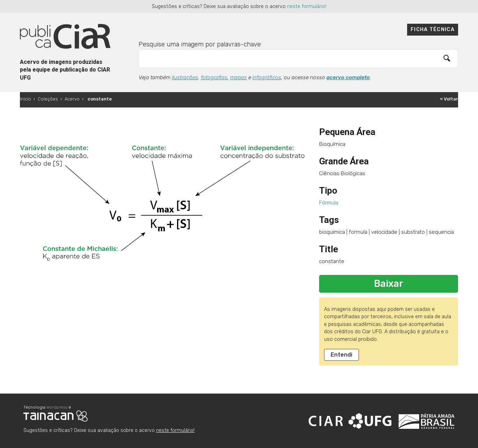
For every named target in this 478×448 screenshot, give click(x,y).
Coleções (48, 99)
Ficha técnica (433, 29)
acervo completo (348, 77)
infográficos (267, 77)
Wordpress (57, 407)
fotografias (214, 77)
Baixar (389, 284)
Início (25, 99)
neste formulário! (307, 6)
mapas (238, 77)
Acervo (72, 99)
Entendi (341, 355)
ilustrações (185, 77)
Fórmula (329, 203)
